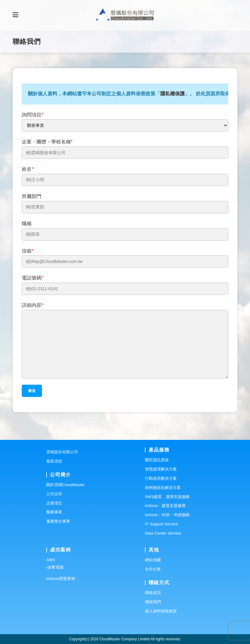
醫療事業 (54, 512)
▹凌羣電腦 (55, 567)
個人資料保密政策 (161, 611)
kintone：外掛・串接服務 (167, 515)
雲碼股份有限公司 (62, 452)
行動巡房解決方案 (161, 478)
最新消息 (54, 461)
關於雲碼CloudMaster (66, 485)
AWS (51, 560)
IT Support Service (161, 524)
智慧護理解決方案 (161, 469)
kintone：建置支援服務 (165, 506)
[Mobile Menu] (15, 15)
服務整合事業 (58, 521)
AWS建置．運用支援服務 (167, 497)
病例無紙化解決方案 (163, 488)
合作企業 (153, 569)
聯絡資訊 (153, 593)
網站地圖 (153, 560)
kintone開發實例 (61, 579)
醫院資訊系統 (157, 460)
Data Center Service (163, 533)
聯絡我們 (153, 602)
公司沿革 (54, 494)
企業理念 (54, 503)
